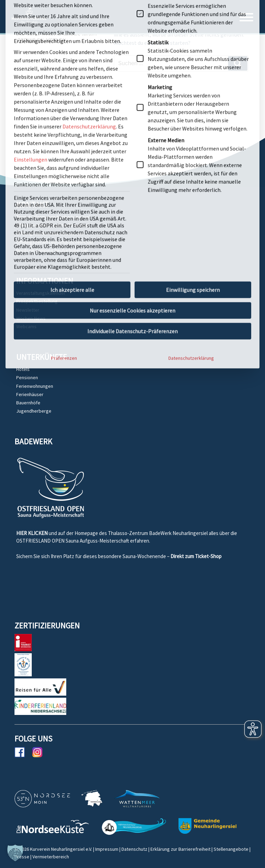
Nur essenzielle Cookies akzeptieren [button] (132, 187)
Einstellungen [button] (31, 36)
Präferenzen (64, 234)
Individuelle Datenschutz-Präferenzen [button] (132, 208)
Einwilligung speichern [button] (193, 166)
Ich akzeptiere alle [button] (72, 166)
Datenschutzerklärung (191, 234)
